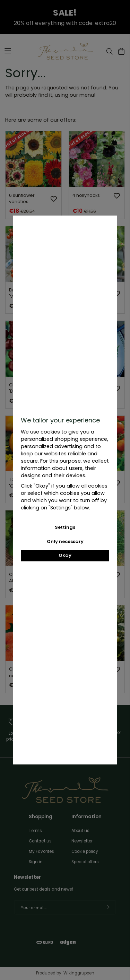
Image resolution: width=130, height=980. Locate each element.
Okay (65, 555)
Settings (65, 527)
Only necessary (65, 541)
